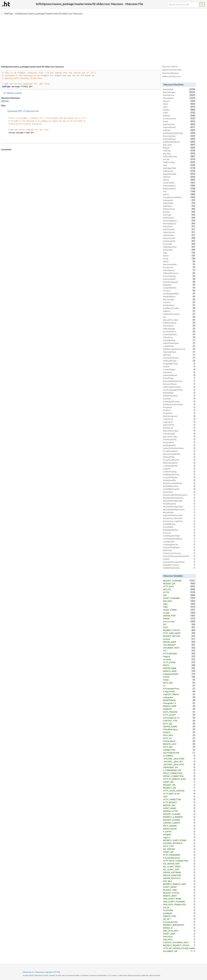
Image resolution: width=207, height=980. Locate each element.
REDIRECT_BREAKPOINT (179, 925)
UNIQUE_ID (179, 928)
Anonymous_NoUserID (179, 518)
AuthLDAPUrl (179, 425)
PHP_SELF (179, 881)
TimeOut (179, 302)
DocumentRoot (179, 331)
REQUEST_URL (179, 785)
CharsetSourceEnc (179, 358)
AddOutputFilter (179, 247)
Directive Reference (171, 73)
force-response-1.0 (179, 718)
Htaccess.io (28, 972)
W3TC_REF (179, 747)
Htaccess (40, 972)
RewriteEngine (179, 92)
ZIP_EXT (179, 919)
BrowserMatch (179, 186)
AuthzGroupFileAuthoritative (179, 495)
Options (179, 101)
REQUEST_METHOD (179, 636)
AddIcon (179, 311)
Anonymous (179, 267)
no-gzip (179, 613)
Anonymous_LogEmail (179, 521)
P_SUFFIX (179, 832)
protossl (179, 639)
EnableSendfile (179, 480)
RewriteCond (179, 95)
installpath (179, 913)
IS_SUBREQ (179, 756)
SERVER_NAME (179, 668)
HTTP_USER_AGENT (179, 633)
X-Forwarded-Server (179, 858)
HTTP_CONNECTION (179, 799)
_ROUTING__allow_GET (179, 762)
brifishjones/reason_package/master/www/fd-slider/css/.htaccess (49, 14)
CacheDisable (179, 434)
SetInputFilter (179, 457)
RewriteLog (179, 428)
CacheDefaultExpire (179, 547)
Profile (179, 680)
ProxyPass (179, 407)
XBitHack (179, 355)
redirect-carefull (179, 829)
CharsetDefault (179, 352)
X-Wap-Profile (179, 691)
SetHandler (179, 250)
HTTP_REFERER (179, 654)
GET (179, 624)
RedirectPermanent (179, 314)
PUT (179, 651)
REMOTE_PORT (179, 916)
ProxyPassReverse (179, 460)
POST (179, 627)
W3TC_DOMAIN (179, 826)
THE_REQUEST (179, 645)
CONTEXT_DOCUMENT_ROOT (179, 942)
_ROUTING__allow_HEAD (179, 759)
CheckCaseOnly (179, 439)
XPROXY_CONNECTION (179, 776)
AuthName (179, 206)
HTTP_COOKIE (179, 662)
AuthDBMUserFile (179, 486)
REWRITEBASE (179, 700)
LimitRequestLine (179, 544)
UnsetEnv (179, 399)
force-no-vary (179, 621)
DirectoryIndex (179, 136)
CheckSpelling (179, 340)
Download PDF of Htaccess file (23, 111)
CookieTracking (179, 472)
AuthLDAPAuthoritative (179, 515)
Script (179, 121)
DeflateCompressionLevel (179, 349)
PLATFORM (179, 910)
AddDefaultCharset (179, 142)
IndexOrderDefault (179, 343)
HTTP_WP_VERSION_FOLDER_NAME (179, 949)
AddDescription (179, 323)
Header (179, 110)
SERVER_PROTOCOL (179, 878)
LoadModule (179, 346)
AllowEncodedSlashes (179, 483)
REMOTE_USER (179, 706)
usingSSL (179, 834)
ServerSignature (179, 221)
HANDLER (179, 709)
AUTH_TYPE (179, 846)
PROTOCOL (179, 937)
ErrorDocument (179, 118)
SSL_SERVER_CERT (179, 864)
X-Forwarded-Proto (179, 689)
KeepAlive (179, 285)
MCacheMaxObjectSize (179, 507)
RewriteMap (179, 393)
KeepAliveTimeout (179, 565)
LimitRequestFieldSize (179, 539)
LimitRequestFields (179, 536)
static (179, 604)
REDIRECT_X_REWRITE (179, 817)
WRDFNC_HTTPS (179, 811)
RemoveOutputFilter (179, 454)
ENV (179, 595)
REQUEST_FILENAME (179, 581)
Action (179, 256)
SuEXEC (179, 559)
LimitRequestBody (179, 294)
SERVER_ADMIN (179, 726)
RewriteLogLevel (179, 416)
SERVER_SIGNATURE (179, 875)
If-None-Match (179, 741)
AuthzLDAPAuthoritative (179, 448)
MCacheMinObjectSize (179, 501)
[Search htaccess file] (183, 5)
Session (179, 212)
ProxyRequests (179, 504)
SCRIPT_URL (179, 782)
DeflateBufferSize (179, 530)
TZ (179, 686)
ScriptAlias (179, 413)
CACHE (179, 677)
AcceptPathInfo (179, 288)
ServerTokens (179, 183)
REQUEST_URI (179, 584)
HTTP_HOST (179, 586)
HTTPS (179, 592)
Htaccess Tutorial (170, 67)
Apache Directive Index (172, 70)
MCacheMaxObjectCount (179, 509)
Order (179, 113)
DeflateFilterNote (179, 396)
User (179, 165)
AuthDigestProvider (179, 401)
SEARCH (179, 732)
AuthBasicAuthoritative (179, 404)
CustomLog (179, 419)
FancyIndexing (179, 276)
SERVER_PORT (179, 616)
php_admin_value (179, 320)
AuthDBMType (179, 524)
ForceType (179, 244)
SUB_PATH (179, 939)
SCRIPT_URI (179, 852)
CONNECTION (179, 750)
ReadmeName (179, 296)
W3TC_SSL (179, 724)
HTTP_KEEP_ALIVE (179, 794)
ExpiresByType (179, 139)
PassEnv (179, 410)
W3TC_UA (179, 738)
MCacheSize (179, 512)
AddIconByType (179, 361)
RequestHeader (179, 174)
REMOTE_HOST (179, 744)
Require (179, 148)
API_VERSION (179, 849)
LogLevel (179, 469)
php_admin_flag (179, 437)
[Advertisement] (103, 39)
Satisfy (179, 180)
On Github (8, 93)
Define (179, 261)
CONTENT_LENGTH (179, 823)
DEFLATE (179, 589)
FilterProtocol (179, 232)
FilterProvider (179, 229)
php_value (179, 145)
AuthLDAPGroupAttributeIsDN (179, 556)
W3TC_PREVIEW (179, 712)
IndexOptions (179, 270)
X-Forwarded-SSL (179, 922)
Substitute (179, 372)
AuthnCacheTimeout (179, 553)
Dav (179, 317)
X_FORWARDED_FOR (179, 770)
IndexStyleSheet (179, 334)
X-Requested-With (179, 674)
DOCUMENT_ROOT (179, 648)
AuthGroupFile (179, 241)
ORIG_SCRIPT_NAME (179, 899)
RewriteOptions (179, 224)
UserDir (179, 366)
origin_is (179, 837)
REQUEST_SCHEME (179, 820)
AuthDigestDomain (179, 474)
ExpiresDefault (179, 127)
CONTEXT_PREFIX (179, 694)
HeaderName (179, 305)
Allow (179, 104)
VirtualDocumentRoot (179, 197)
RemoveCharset (179, 384)
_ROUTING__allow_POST (179, 764)
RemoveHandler (179, 264)
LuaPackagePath (179, 466)
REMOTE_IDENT (179, 896)
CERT (179, 797)
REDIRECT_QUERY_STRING (179, 840)
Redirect (179, 116)
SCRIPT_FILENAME (179, 598)
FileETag (179, 151)
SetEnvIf (179, 177)
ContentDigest (179, 369)
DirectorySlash (179, 279)
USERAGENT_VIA (179, 767)
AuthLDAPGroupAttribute (179, 562)
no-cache (179, 659)
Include (179, 159)
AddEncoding (179, 162)
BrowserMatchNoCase (179, 381)
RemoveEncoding (179, 431)
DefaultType (179, 378)
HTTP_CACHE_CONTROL (179, 791)
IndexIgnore (179, 200)
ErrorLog (179, 533)
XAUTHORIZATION (179, 753)
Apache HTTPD (53, 972)
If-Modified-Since (179, 729)
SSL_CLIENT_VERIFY (179, 867)
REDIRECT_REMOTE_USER (179, 884)
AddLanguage (179, 329)
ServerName (179, 326)
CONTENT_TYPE (179, 721)
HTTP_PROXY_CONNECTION (179, 861)
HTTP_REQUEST (179, 802)
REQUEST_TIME (179, 890)
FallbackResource (179, 273)
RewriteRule (179, 89)
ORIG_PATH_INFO (179, 931)
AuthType (179, 215)
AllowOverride (179, 238)
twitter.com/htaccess (171, 77)
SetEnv (179, 194)
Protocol (179, 291)
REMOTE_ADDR (179, 671)
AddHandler (179, 203)
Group (179, 259)
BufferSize (179, 550)
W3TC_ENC (179, 683)
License (18, 93)
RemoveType (179, 299)
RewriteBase (179, 98)
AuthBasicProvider (179, 308)
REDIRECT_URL (179, 788)
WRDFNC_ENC (179, 805)
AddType (9, 14)
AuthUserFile (179, 218)
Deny (179, 107)
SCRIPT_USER (179, 934)
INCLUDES (179, 601)
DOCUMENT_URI (178, 951)
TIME (179, 607)
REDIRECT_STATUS (179, 630)
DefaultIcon (179, 337)
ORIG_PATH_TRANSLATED (179, 904)
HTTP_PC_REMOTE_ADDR (179, 779)
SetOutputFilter (179, 168)
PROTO (179, 665)
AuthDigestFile (179, 445)
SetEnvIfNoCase (179, 156)
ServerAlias (179, 492)
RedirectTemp (179, 209)
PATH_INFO (179, 735)
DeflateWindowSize (179, 568)
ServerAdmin (179, 442)
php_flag (179, 153)
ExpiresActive (179, 124)
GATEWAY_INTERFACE (179, 843)
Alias (179, 253)
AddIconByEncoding (179, 387)
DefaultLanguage (179, 282)
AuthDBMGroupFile (179, 489)
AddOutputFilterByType (179, 133)
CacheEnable (179, 542)
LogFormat (179, 422)
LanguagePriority (179, 364)
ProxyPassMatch (179, 451)
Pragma (179, 656)
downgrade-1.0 (179, 703)
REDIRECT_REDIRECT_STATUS (179, 945)
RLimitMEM (179, 527)
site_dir (179, 907)
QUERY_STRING (179, 610)
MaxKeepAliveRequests (179, 498)
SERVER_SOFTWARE (179, 872)
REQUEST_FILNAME (179, 814)
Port (179, 191)
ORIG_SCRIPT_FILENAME (179, 902)
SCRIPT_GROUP (179, 887)
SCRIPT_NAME (179, 808)
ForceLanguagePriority (179, 390)
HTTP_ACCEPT (179, 715)
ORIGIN (179, 619)
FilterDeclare (179, 235)
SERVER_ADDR (179, 642)
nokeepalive (179, 697)
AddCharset (179, 171)
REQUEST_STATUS (179, 893)
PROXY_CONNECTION (179, 773)
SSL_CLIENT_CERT (179, 869)
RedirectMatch (179, 189)
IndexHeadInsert (179, 375)
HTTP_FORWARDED (179, 855)
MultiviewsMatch (179, 463)
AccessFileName (179, 477)
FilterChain (179, 226)
